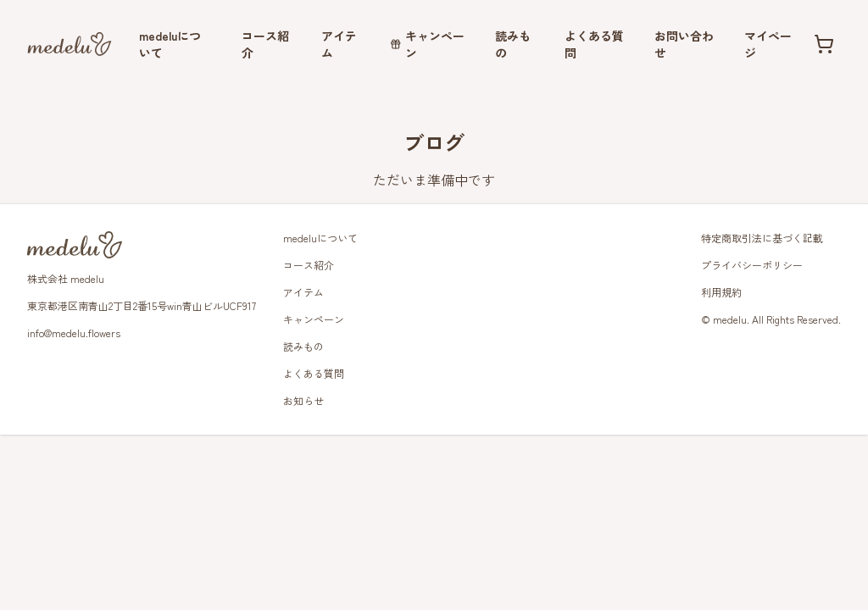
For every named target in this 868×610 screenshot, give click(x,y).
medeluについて (170, 44)
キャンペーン (427, 44)
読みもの (513, 44)
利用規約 (721, 292)
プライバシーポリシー (752, 265)
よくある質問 (594, 44)
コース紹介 (265, 44)
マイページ (768, 44)
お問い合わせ (684, 44)
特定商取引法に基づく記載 (762, 238)
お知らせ (303, 400)
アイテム (339, 44)
